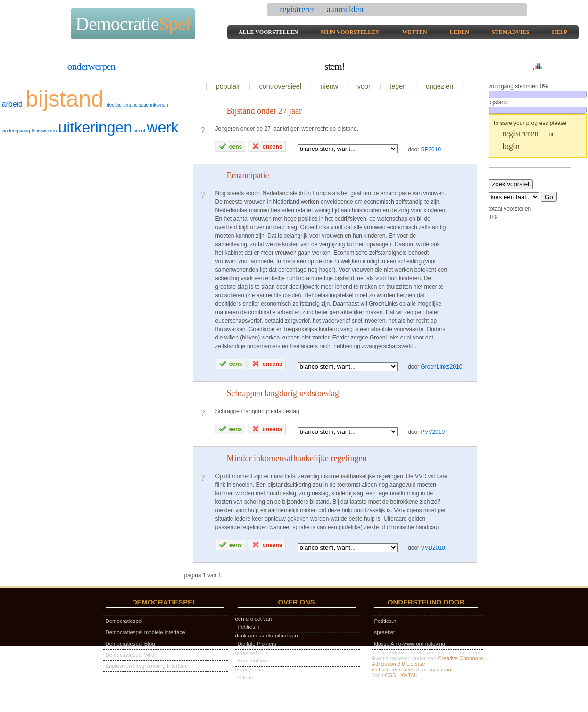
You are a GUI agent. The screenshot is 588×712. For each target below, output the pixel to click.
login (511, 146)
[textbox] (530, 172)
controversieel (280, 86)
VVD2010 (433, 548)
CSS (390, 675)
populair (228, 86)
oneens (267, 146)
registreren (299, 9)
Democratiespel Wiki (130, 655)
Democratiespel (124, 621)
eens (231, 146)
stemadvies (510, 32)
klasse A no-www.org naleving (410, 644)
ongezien (439, 86)
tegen (398, 86)
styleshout (441, 670)
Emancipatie (248, 175)
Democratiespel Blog (130, 644)
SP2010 (431, 149)
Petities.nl (249, 627)
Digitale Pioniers (257, 644)
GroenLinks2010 (441, 367)
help (559, 32)
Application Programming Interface (147, 666)
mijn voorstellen (350, 32)
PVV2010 (433, 432)
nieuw (330, 86)
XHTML (410, 675)
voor (364, 86)
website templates (393, 670)
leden (460, 32)
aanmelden (345, 9)
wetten (415, 32)
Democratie (133, 24)
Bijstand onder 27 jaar (264, 111)
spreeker (385, 632)
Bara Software (255, 661)
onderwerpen (91, 66)
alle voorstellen (269, 32)
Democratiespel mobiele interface (145, 632)
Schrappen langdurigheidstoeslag (283, 393)
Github (246, 678)
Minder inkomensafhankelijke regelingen (297, 458)
